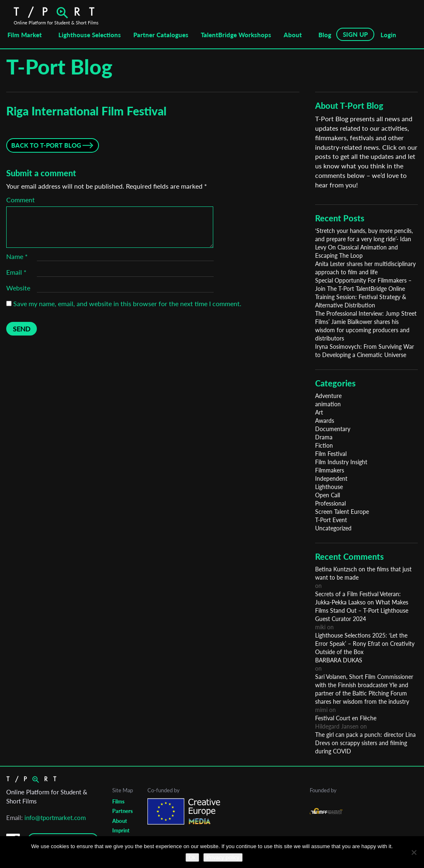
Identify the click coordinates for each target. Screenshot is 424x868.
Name (17, 256)
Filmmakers (330, 470)
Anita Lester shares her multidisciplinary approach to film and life (365, 268)
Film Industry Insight (341, 462)
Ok (192, 857)
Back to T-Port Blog (46, 145)
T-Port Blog (59, 67)
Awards (325, 421)
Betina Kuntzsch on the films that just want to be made (363, 573)
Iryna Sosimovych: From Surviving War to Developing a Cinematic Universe (365, 351)
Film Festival (331, 454)
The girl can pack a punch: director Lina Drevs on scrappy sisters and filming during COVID (365, 743)
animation (328, 404)
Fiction (324, 445)
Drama (324, 437)
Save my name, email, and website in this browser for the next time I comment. (127, 303)
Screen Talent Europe (342, 512)
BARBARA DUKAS (339, 660)
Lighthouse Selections (90, 35)
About (293, 35)
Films (118, 801)
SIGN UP (355, 34)
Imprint (121, 830)
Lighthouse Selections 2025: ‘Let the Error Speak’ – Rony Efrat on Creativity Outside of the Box (365, 644)
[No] (414, 852)
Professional (330, 503)
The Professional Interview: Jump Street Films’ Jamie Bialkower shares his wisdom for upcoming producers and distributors (366, 326)
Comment (20, 200)
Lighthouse (329, 487)
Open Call (328, 495)
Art (319, 412)
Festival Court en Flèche (346, 718)
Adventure (328, 396)
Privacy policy (223, 857)
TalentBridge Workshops (236, 35)
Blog (325, 35)
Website (18, 288)
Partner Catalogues (161, 35)
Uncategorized (333, 528)
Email (16, 272)
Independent (331, 478)
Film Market (25, 35)
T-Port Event (331, 520)
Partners (123, 811)
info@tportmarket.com (55, 818)
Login (388, 35)
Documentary (333, 429)
